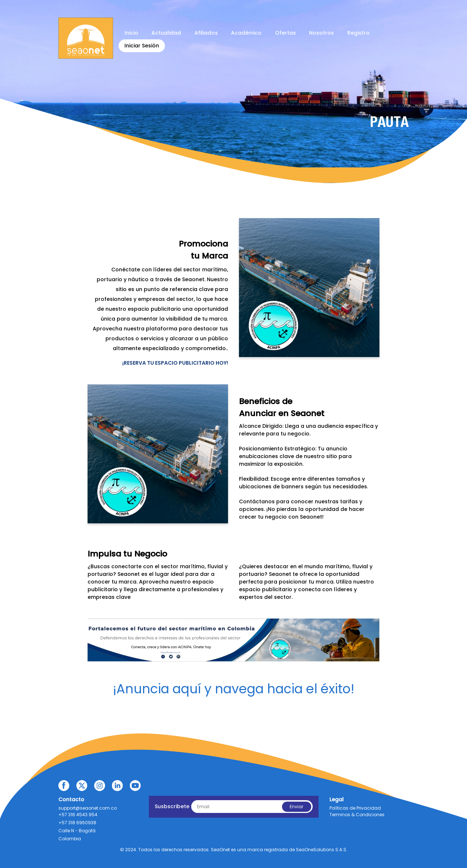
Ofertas (285, 33)
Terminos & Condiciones (357, 815)
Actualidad (166, 33)
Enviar (296, 807)
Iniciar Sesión (142, 46)
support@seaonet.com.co (88, 808)
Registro (358, 33)
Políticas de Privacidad (355, 808)
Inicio (131, 33)
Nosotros (321, 33)
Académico (246, 33)
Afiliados (206, 33)
